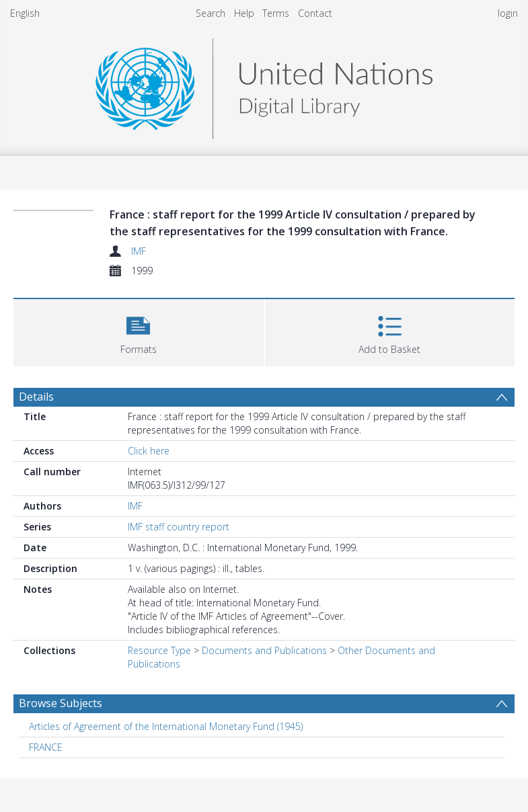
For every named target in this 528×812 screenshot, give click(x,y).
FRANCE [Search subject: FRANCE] (46, 747)
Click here (149, 451)
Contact (315, 13)
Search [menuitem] (211, 13)
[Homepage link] (264, 85)
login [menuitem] (508, 13)
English (25, 13)
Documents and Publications (264, 650)
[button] (139, 331)
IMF (139, 251)
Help (244, 13)
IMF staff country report (179, 527)
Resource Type (159, 650)
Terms (276, 13)
